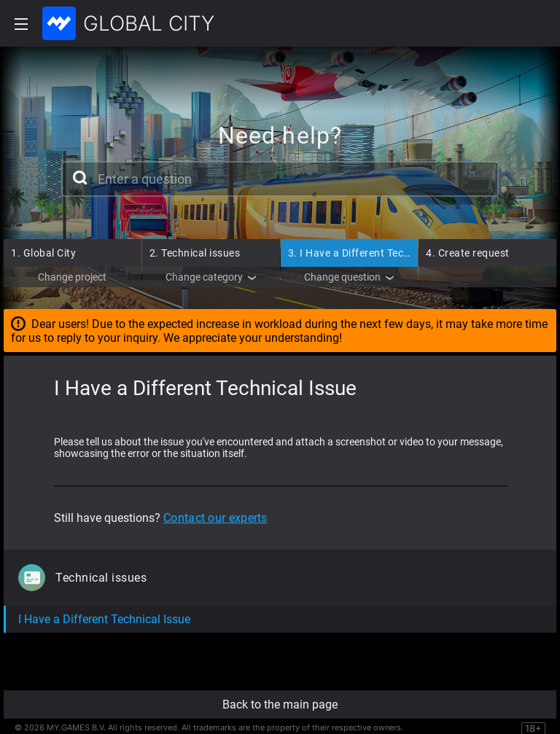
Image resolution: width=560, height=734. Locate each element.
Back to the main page (280, 704)
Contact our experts (215, 518)
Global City (43, 253)
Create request (468, 253)
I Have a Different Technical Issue (375, 253)
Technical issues (195, 253)
